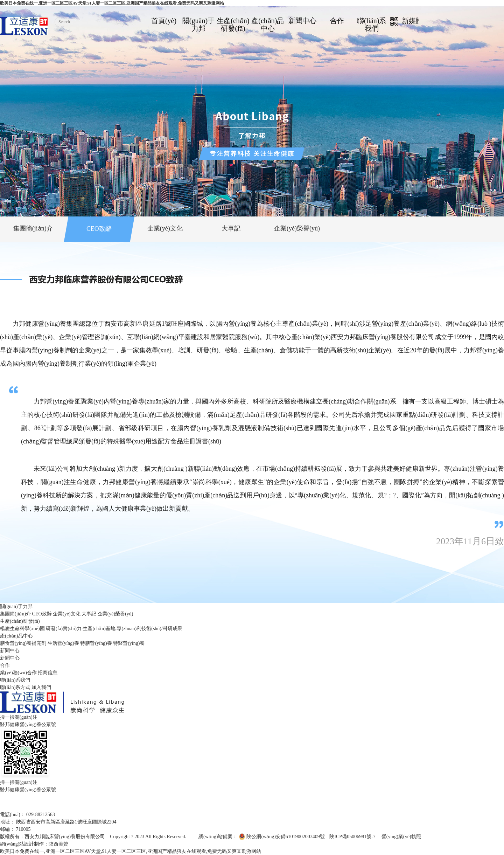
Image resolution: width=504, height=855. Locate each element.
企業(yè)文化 (67, 614)
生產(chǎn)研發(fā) (233, 25)
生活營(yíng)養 (63, 643)
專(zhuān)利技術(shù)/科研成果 (149, 629)
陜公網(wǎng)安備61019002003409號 (285, 837)
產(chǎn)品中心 (268, 25)
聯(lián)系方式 (15, 687)
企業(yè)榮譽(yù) (115, 614)
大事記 (89, 614)
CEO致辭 (42, 614)
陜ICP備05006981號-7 (352, 837)
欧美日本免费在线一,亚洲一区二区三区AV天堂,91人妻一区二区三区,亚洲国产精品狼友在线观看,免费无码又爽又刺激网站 (112, 3)
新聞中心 (302, 21)
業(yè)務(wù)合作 (18, 673)
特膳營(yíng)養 (96, 643)
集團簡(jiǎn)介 (15, 614)
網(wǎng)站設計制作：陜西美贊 (34, 844)
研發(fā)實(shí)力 (64, 629)
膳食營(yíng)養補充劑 (23, 643)
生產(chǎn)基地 (99, 629)
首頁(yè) (164, 21)
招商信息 (48, 673)
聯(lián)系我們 (372, 25)
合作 (337, 21)
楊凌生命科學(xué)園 (22, 629)
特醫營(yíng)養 (129, 643)
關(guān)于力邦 (198, 25)
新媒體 (406, 21)
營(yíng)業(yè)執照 (401, 837)
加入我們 (41, 687)
